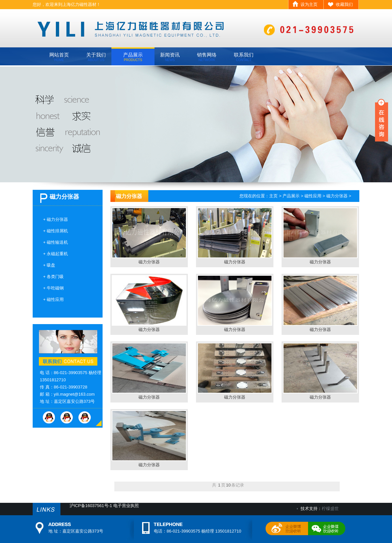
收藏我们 (344, 4)
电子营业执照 (126, 506)
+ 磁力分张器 (56, 219)
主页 (273, 196)
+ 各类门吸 (53, 277)
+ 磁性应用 (53, 299)
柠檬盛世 (330, 509)
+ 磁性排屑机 (56, 231)
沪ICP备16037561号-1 (91, 506)
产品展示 (133, 57)
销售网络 (207, 57)
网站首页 (59, 57)
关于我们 (96, 57)
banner (196, 124)
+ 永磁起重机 (56, 254)
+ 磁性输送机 (56, 242)
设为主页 (309, 4)
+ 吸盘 (49, 265)
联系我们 (244, 57)
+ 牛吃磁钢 (53, 288)
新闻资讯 (170, 57)
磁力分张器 (337, 196)
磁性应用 (313, 196)
